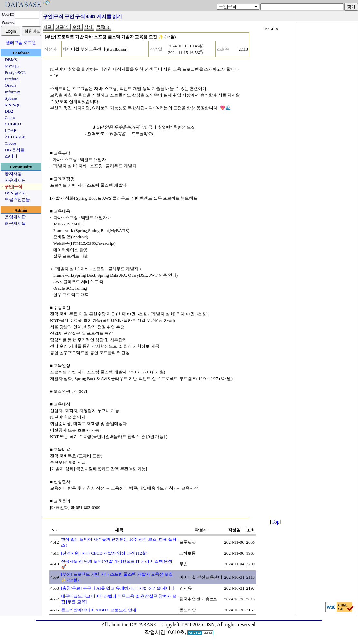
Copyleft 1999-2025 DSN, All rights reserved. (209, 624)
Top (276, 522)
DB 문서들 (15, 150)
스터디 (11, 156)
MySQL (12, 66)
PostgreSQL (15, 72)
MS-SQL (13, 105)
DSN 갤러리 (16, 193)
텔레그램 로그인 (21, 42)
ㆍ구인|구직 (11, 187)
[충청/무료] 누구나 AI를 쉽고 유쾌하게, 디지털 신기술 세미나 (118, 588)
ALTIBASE (15, 137)
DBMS (11, 59)
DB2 (9, 111)
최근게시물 (15, 223)
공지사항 (13, 174)
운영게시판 (15, 217)
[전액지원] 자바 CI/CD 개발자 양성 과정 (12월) (104, 553)
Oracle (11, 85)
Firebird (12, 79)
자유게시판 (15, 180)
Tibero (10, 143)
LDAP (10, 130)
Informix (12, 92)
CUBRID (13, 124)
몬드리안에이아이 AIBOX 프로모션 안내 (99, 610)
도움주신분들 (17, 199)
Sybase (11, 98)
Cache (10, 118)
